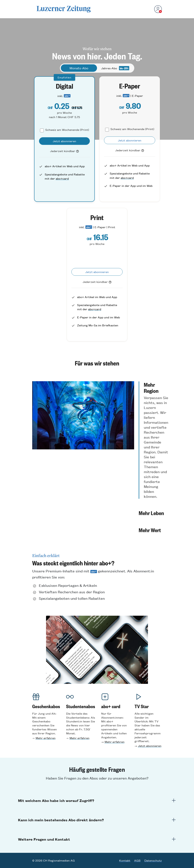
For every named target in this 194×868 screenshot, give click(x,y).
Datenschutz (153, 860)
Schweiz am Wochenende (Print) (67, 130)
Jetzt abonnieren (150, 746)
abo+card (62, 178)
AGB (137, 860)
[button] (153, 440)
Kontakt (125, 860)
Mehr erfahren (46, 738)
